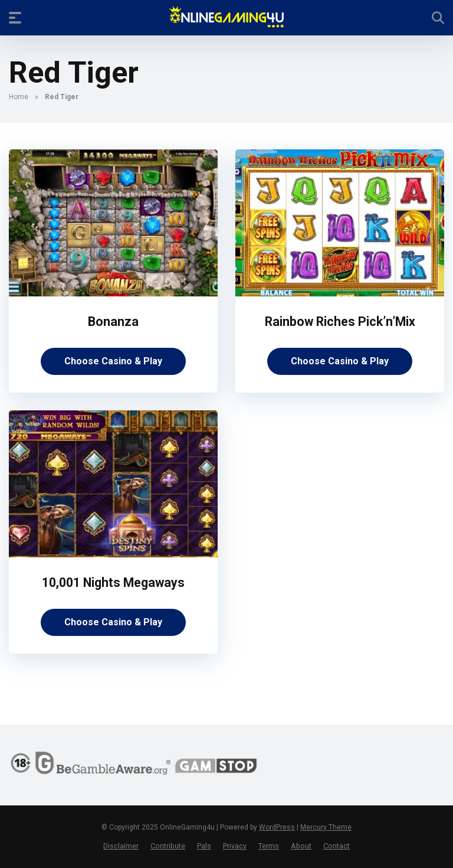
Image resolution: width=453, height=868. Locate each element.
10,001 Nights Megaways (113, 583)
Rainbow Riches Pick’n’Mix (340, 322)
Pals (204, 846)
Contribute (168, 846)
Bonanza (113, 322)
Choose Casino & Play (113, 361)
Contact (337, 846)
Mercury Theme (326, 827)
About (301, 846)
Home (19, 97)
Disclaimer (121, 846)
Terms (269, 846)
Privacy (235, 846)
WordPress (277, 827)
